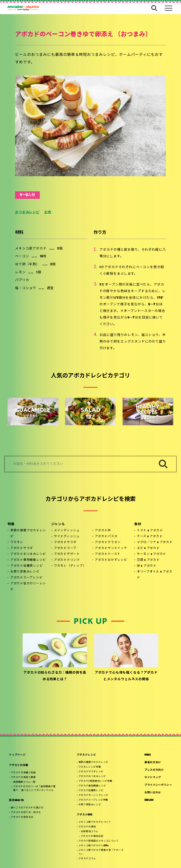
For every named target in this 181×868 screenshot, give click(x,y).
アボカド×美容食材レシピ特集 (95, 781)
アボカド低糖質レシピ (27, 566)
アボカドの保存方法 (22, 817)
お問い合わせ (153, 793)
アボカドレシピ (86, 755)
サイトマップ (153, 778)
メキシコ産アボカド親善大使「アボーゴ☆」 (101, 852)
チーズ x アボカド (150, 536)
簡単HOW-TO (16, 800)
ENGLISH (149, 800)
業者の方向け (153, 763)
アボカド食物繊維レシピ (28, 560)
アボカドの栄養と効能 (23, 773)
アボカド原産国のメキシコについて (99, 841)
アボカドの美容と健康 (23, 777)
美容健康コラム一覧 (24, 782)
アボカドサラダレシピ (91, 772)
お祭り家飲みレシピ (25, 572)
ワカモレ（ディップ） (70, 566)
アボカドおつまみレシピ (28, 554)
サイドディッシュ (67, 536)
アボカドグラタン (108, 542)
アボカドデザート (67, 554)
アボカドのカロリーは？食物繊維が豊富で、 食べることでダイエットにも (34, 788)
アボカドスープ (65, 548)
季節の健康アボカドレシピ (28, 534)
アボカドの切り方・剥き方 (26, 813)
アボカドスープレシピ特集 (93, 800)
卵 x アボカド (147, 566)
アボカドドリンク (67, 560)
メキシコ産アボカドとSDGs (93, 846)
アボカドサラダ (22, 548)
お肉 (48, 212)
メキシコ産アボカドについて (95, 822)
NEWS (148, 755)
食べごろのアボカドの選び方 (27, 808)
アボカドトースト (108, 554)
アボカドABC (85, 815)
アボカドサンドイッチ (111, 548)
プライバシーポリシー (158, 785)
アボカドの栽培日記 (92, 836)
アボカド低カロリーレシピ (28, 587)
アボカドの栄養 (19, 765)
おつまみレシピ (27, 212)
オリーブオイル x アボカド (155, 575)
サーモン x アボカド (152, 554)
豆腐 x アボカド (148, 560)
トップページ (17, 755)
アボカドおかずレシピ (111, 560)
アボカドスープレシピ (27, 578)
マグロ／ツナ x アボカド (155, 542)
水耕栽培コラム (90, 832)
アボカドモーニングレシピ (93, 795)
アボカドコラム (87, 859)
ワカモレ (17, 542)
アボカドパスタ (106, 536)
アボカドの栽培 (87, 827)
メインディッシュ (67, 531)
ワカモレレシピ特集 (90, 767)
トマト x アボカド (150, 531)
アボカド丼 (103, 531)
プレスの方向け (154, 770)
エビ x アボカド (148, 548)
